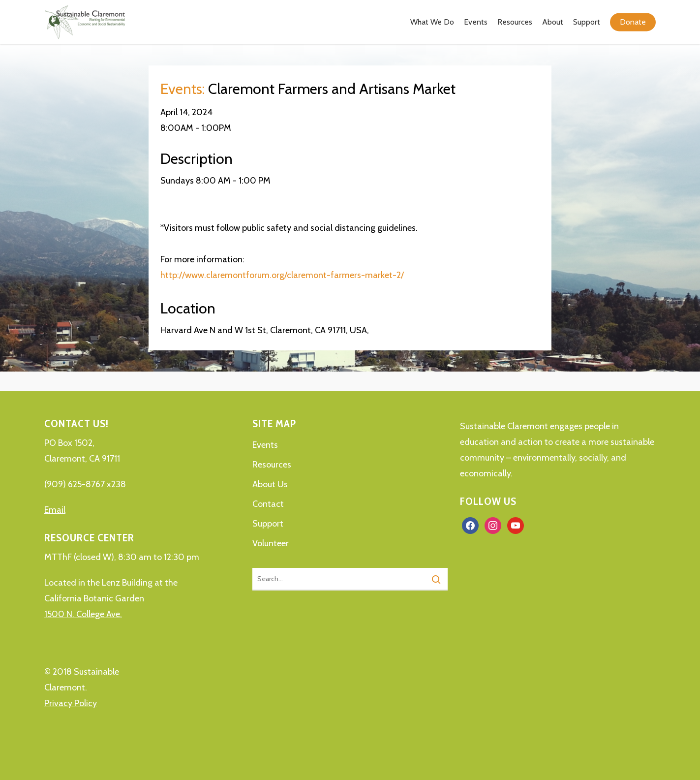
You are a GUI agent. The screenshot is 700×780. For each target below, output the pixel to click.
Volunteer (271, 543)
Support (268, 524)
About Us (270, 484)
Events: (183, 89)
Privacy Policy (71, 703)
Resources (272, 465)
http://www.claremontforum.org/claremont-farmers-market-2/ (282, 275)
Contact (268, 504)
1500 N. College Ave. (83, 614)
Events (265, 445)
